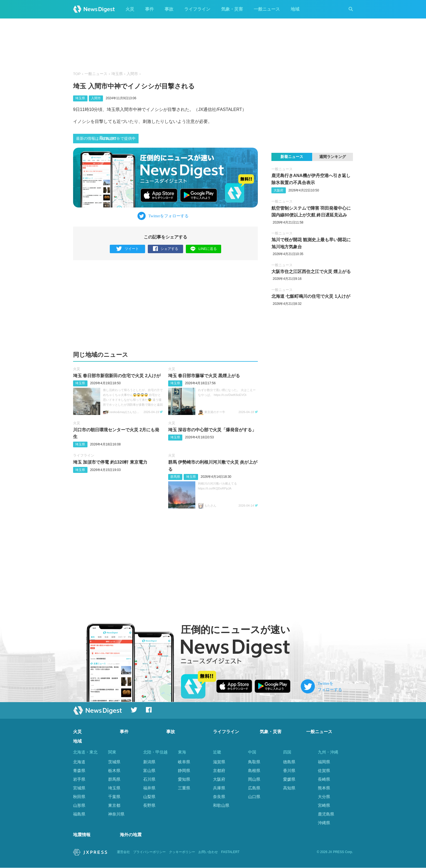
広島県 (254, 788)
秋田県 (79, 797)
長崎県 (324, 779)
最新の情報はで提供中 (106, 138)
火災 (130, 9)
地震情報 (82, 835)
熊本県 (324, 788)
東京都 (114, 805)
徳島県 (289, 762)
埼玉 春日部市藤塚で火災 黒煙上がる (204, 376)
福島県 (79, 814)
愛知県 (184, 779)
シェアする (166, 249)
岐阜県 (184, 762)
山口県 (254, 797)
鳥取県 (254, 762)
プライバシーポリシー (149, 852)
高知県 (289, 788)
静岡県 (184, 771)
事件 (149, 9)
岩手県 (79, 779)
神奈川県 (116, 814)
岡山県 (254, 779)
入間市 (132, 74)
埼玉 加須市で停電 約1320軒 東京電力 (110, 462)
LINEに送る (204, 249)
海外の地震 (131, 835)
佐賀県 (324, 771)
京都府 (219, 771)
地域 (295, 9)
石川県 (149, 779)
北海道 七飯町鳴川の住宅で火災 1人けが (311, 296)
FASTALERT (230, 852)
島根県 (254, 771)
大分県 (324, 797)
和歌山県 (221, 805)
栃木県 (114, 771)
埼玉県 (117, 74)
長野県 (149, 805)
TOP (77, 74)
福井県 (149, 788)
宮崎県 (324, 805)
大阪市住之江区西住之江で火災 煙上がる (311, 272)
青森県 (79, 771)
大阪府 (278, 190)
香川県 (289, 771)
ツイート (128, 249)
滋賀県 (219, 762)
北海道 (79, 762)
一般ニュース (267, 9)
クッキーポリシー (182, 852)
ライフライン (197, 9)
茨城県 (114, 762)
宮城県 (79, 788)
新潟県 (149, 762)
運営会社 (123, 852)
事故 (169, 9)
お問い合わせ (208, 852)
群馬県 (175, 477)
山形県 (79, 805)
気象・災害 (232, 9)
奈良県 (219, 797)
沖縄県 (324, 823)
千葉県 (114, 797)
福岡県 (324, 762)
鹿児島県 (326, 814)
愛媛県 (289, 779)
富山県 (149, 771)
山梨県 (149, 797)
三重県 (184, 788)
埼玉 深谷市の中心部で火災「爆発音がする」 (212, 430)
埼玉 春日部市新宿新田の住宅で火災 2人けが (117, 376)
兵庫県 (219, 788)
